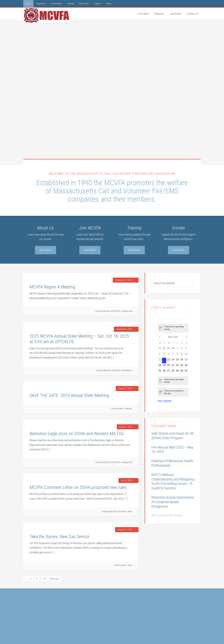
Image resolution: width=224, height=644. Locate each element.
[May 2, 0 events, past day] (182, 349)
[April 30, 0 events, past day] (173, 349)
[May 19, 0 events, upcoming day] (164, 366)
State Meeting (127, 370)
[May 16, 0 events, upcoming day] (182, 361)
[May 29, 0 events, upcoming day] (177, 372)
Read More (46, 250)
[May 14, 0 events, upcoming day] (173, 361)
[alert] (173, 328)
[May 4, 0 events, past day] (160, 355)
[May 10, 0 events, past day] (186, 355)
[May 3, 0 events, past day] (186, 349)
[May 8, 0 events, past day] (177, 355)
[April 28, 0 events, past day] (164, 349)
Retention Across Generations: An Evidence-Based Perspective (173, 502)
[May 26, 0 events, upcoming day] (164, 372)
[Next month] (187, 337)
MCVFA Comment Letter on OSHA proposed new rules (78, 487)
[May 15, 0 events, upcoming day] (177, 361)
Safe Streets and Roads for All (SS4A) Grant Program (173, 436)
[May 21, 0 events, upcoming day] (173, 366)
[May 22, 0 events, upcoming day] (177, 366)
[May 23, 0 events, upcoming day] (182, 366)
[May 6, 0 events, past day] (168, 355)
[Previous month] (159, 337)
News (130, 512)
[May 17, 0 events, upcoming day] (186, 361)
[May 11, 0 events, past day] (160, 361)
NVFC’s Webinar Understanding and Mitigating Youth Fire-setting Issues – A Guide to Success (173, 481)
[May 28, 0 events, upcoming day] (173, 372)
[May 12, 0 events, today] (164, 361)
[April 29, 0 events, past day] (168, 349)
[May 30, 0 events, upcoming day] (182, 372)
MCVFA (47, 15)
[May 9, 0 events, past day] (182, 355)
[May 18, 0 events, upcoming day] (160, 366)
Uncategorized (127, 311)
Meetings (129, 409)
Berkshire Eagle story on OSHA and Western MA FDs (77, 434)
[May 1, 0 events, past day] (177, 349)
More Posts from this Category (167, 515)
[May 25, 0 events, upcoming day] (160, 372)
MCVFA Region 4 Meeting (52, 287)
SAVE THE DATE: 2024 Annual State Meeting (69, 395)
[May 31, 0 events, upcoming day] (186, 372)
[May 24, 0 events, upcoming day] (186, 366)
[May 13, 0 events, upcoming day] (168, 361)
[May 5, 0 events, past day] (164, 355)
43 (45, 579)
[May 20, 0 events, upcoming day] (168, 366)
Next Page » (55, 579)
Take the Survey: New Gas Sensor (59, 536)
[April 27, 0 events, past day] (160, 349)
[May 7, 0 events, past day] (173, 355)
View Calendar (165, 401)
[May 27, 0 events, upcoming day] (168, 372)
